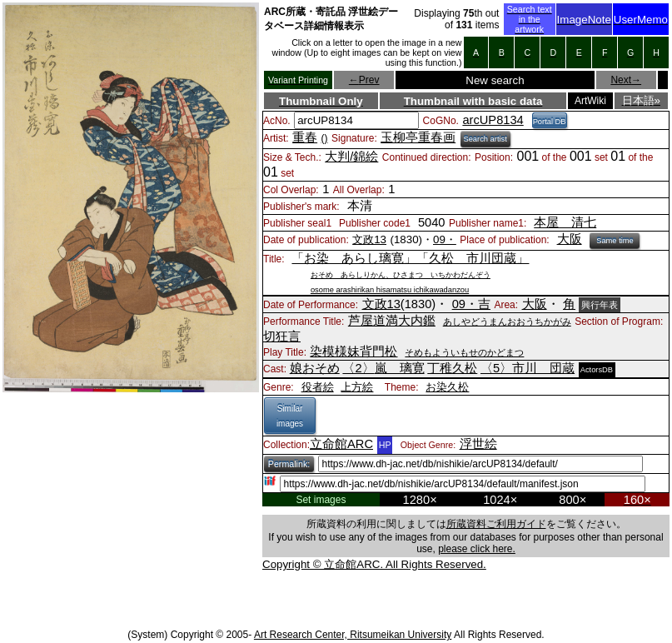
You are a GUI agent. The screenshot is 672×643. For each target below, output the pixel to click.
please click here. (477, 549)
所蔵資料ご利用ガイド (496, 524)
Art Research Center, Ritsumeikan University (353, 635)
